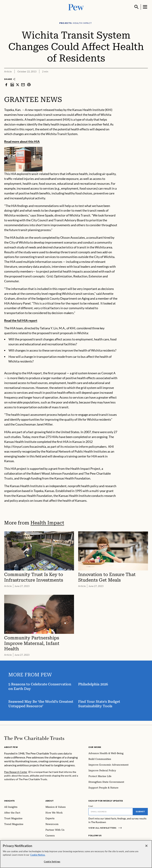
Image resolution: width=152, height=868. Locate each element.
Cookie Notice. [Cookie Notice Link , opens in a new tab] (38, 856)
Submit (140, 811)
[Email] (111, 812)
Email (91, 806)
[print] (29, 85)
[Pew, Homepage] (76, 7)
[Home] (34, 738)
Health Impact (47, 523)
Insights (9, 801)
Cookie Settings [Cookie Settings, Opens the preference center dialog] (52, 862)
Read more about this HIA (22, 141)
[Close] (146, 847)
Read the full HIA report (21, 320)
